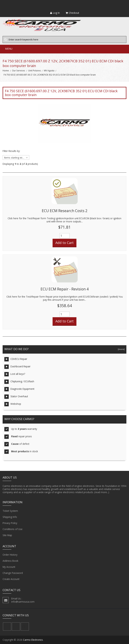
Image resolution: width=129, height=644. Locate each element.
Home (6, 71)
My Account (9, 567)
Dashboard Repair (17, 367)
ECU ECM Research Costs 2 (65, 211)
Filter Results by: (11, 151)
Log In (55, 13)
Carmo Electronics (33, 640)
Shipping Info (10, 517)
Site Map (7, 535)
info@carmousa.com (23, 602)
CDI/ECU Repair (16, 359)
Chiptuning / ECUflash (19, 382)
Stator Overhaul (16, 397)
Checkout (72, 13)
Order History (10, 555)
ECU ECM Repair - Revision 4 (65, 289)
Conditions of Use (13, 529)
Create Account (11, 579)
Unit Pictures (34, 71)
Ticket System (10, 511)
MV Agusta (49, 71)
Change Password (13, 573)
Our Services (18, 71)
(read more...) (102, 492)
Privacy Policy (10, 523)
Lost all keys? (15, 374)
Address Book (10, 561)
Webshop (13, 404)
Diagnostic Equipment (19, 389)
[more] (121, 349)
